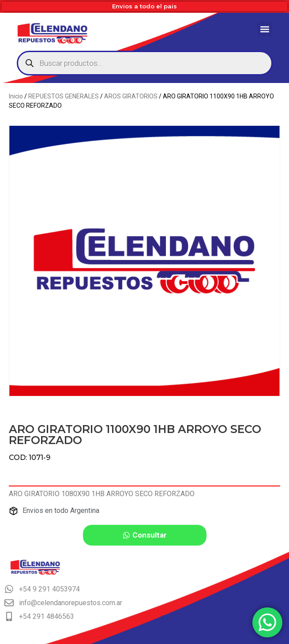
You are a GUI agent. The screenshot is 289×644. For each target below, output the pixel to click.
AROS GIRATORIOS (131, 96)
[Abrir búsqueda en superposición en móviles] (145, 63)
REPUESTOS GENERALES (64, 96)
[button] (265, 29)
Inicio (16, 96)
